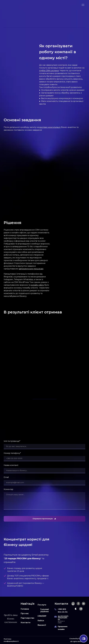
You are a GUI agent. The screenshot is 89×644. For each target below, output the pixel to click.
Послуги (42, 605)
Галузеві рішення (44, 610)
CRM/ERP (42, 616)
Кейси (41, 621)
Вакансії (42, 625)
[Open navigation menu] (83, 5)
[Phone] (56, 609)
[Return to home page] (10, 5)
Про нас (25, 613)
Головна (25, 609)
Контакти (25, 623)
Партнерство (27, 618)
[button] (73, 604)
